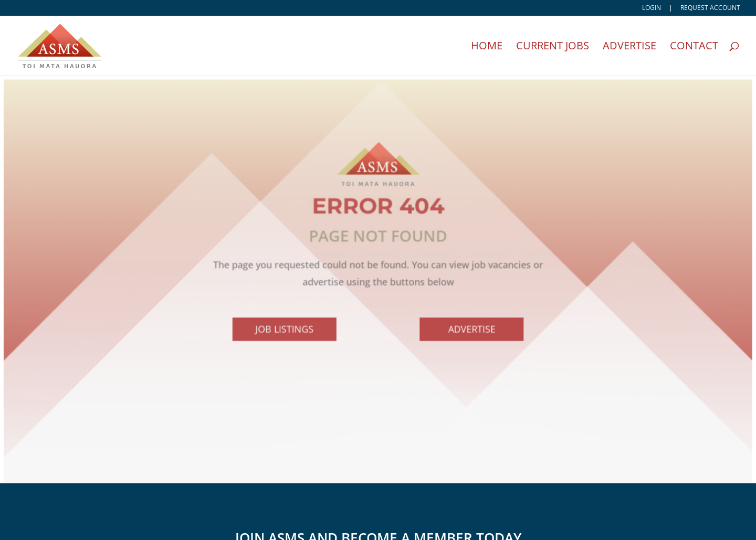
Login (652, 8)
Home (487, 47)
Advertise (629, 47)
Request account (710, 8)
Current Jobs (553, 47)
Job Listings (286, 331)
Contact (694, 47)
